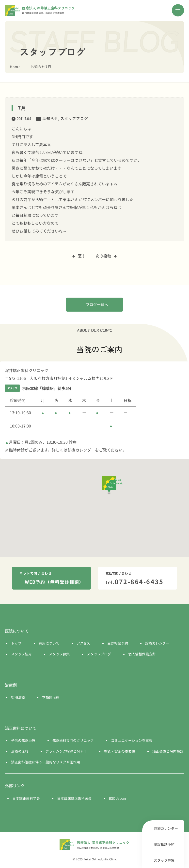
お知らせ (50, 118)
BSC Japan (117, 798)
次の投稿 (106, 256)
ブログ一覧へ (97, 304)
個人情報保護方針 (142, 654)
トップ (16, 643)
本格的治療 (51, 697)
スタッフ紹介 (21, 654)
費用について (49, 643)
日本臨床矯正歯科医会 (74, 798)
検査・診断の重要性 (120, 751)
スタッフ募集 (164, 860)
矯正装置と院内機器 (168, 751)
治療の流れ (20, 751)
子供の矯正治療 (23, 740)
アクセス (83, 643)
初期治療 (18, 697)
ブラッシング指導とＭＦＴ (66, 751)
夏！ (79, 256)
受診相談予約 (164, 844)
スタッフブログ (74, 118)
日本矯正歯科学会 (26, 798)
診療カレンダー (166, 828)
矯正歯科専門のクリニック (73, 740)
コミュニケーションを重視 (132, 740)
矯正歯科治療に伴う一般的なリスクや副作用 (46, 762)
